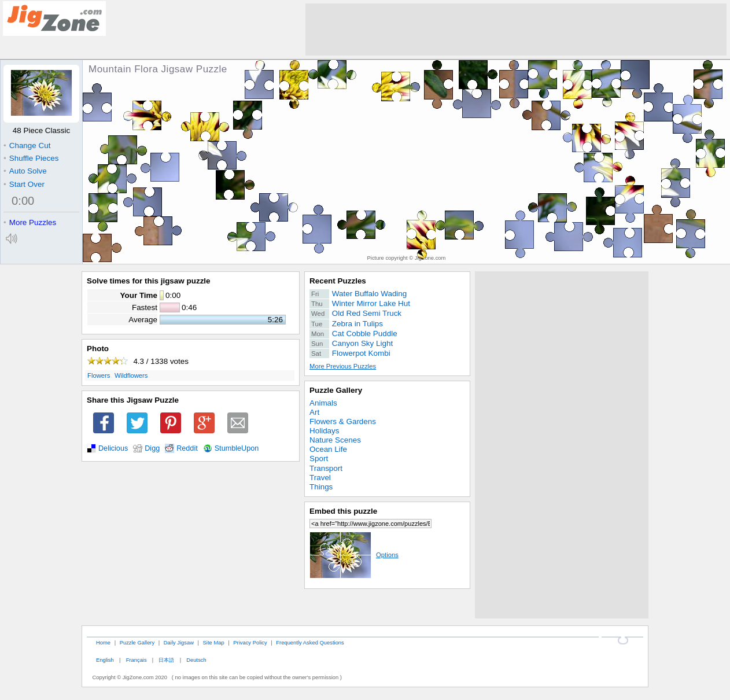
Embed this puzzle (343, 511)
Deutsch (196, 660)
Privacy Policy (250, 642)
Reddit (187, 448)
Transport (326, 468)
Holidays (325, 431)
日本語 (166, 660)
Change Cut (27, 145)
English (105, 660)
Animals (323, 403)
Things (321, 487)
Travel (320, 478)
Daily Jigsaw (179, 642)
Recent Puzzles (338, 281)
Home (103, 642)
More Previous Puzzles (343, 366)
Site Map (214, 642)
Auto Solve (25, 171)
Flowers (99, 375)
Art (314, 412)
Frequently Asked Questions (310, 642)
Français (137, 660)
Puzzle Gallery (336, 390)
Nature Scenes (335, 440)
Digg (152, 448)
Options (354, 555)
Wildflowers (131, 375)
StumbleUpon (237, 448)
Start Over (24, 184)
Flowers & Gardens (343, 421)
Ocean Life (328, 449)
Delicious (113, 448)
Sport (319, 458)
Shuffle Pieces (31, 158)
